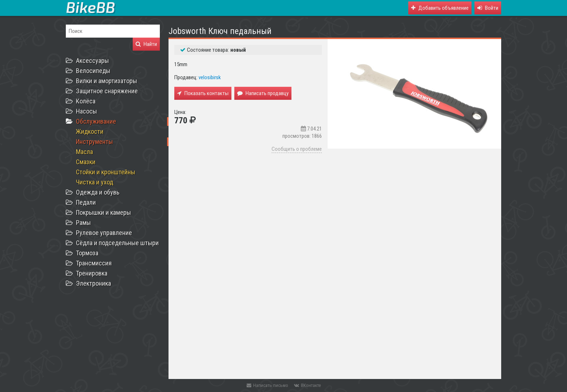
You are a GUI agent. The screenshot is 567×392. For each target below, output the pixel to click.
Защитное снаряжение (107, 91)
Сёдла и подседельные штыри (117, 243)
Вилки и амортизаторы (106, 81)
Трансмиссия (94, 263)
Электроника (93, 283)
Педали (86, 202)
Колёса (86, 101)
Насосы (86, 111)
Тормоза (87, 253)
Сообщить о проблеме (297, 149)
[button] (488, 8)
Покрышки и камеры (103, 212)
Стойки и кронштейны (106, 172)
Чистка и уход (95, 182)
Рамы (83, 223)
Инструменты (94, 142)
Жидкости (90, 131)
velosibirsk (210, 77)
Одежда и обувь (98, 192)
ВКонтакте (307, 385)
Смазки (86, 162)
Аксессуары (92, 61)
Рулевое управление (104, 233)
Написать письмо (267, 385)
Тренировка (92, 273)
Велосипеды (93, 71)
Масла (84, 152)
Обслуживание (96, 121)
